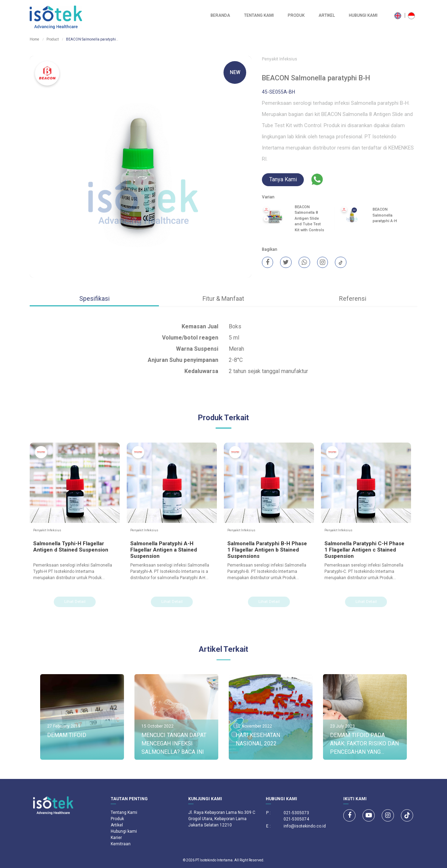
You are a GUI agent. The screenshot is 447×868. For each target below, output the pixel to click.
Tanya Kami (283, 180)
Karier (116, 838)
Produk (296, 15)
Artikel (327, 15)
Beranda (220, 15)
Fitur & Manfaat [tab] (223, 298)
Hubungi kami (363, 15)
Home (34, 39)
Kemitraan (121, 844)
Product (53, 39)
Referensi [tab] (353, 298)
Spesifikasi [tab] (94, 298)
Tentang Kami (259, 15)
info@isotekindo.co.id (305, 826)
